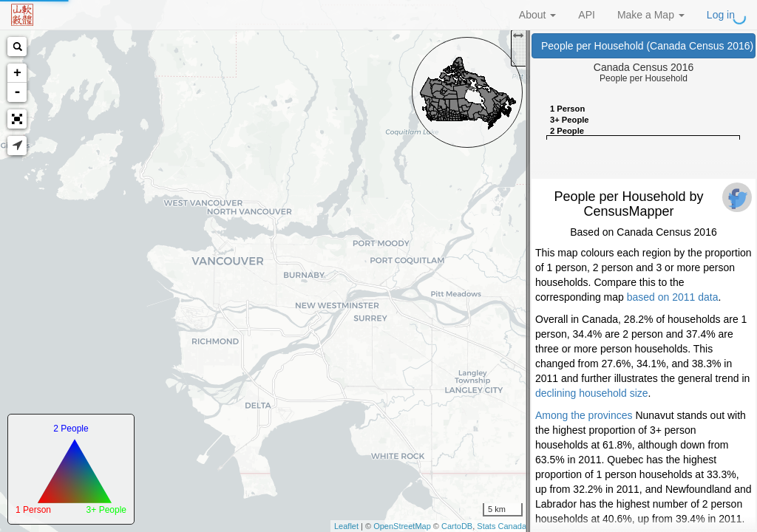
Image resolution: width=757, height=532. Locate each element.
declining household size (592, 393)
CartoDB (457, 526)
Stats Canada (502, 526)
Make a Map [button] (651, 15)
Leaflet (346, 526)
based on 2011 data (673, 297)
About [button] (537, 15)
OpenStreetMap (402, 526)
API (587, 15)
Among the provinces (584, 415)
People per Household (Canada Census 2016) (648, 46)
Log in (721, 15)
